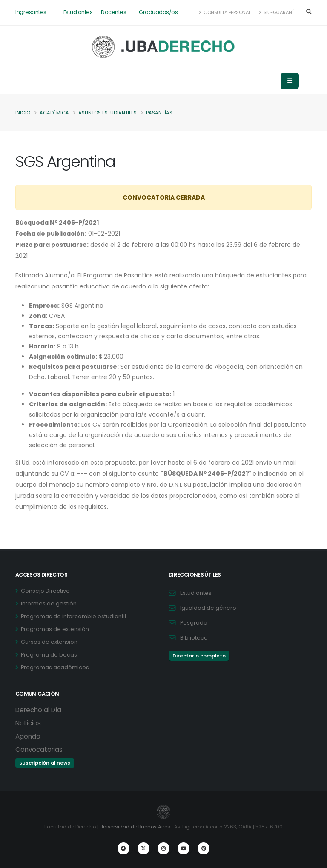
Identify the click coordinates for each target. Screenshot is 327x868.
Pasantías (159, 113)
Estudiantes (78, 12)
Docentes (113, 12)
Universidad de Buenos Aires (135, 827)
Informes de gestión (49, 604)
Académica (54, 113)
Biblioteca (194, 638)
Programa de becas (49, 655)
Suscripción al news (45, 763)
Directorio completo (199, 656)
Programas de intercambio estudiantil (73, 616)
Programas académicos (55, 667)
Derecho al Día (38, 710)
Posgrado (194, 623)
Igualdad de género (208, 608)
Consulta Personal (225, 12)
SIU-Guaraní (276, 12)
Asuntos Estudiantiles (108, 113)
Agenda (28, 736)
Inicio (23, 113)
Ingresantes (31, 12)
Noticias (28, 723)
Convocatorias (39, 750)
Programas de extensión (55, 629)
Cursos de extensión (49, 642)
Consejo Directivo (45, 591)
